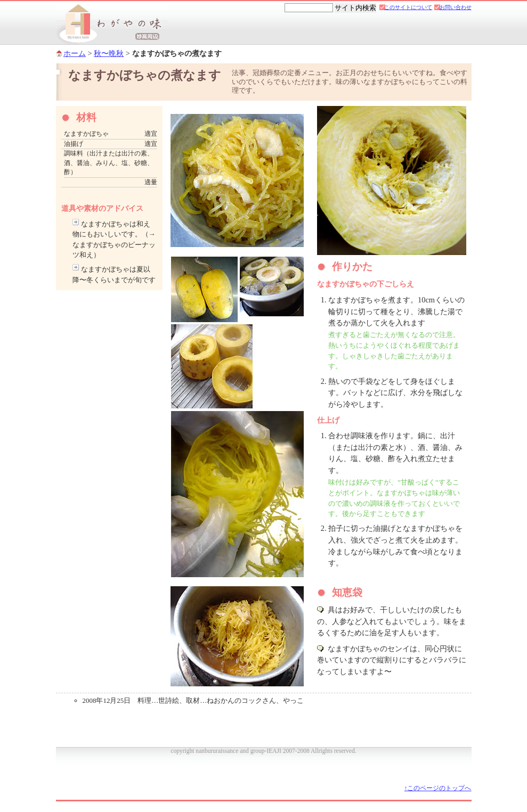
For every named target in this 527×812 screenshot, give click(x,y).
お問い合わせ (456, 7)
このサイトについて (408, 7)
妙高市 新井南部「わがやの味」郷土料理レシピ (112, 24)
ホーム (75, 53)
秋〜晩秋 (109, 53)
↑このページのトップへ (438, 788)
